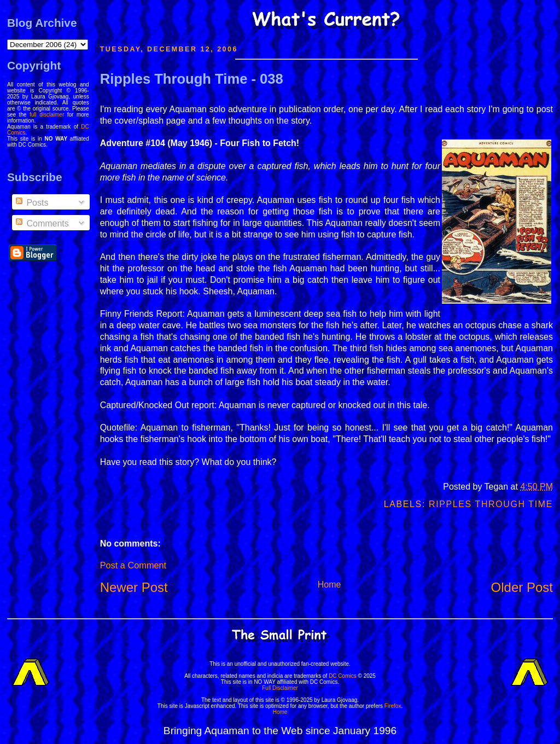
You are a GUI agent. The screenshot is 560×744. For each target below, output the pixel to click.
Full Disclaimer (280, 688)
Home (329, 585)
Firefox (393, 706)
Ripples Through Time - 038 (192, 79)
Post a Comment (133, 565)
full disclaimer (47, 115)
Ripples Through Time (491, 504)
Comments (42, 223)
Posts (31, 203)
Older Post (522, 587)
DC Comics (343, 676)
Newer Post (134, 587)
